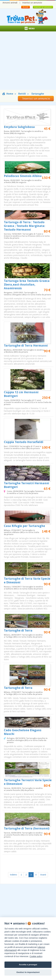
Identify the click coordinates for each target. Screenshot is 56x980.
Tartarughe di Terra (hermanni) (27, 828)
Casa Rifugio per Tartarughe (24, 526)
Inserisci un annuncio (32, 3)
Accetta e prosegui (28, 965)
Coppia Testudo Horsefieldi (24, 442)
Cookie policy (36, 956)
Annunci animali (10, 3)
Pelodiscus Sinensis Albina (23, 176)
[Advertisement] (28, 62)
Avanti (43, 875)
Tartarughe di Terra (18, 630)
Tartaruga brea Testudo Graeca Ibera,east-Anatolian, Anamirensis (27, 285)
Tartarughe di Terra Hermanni (26, 346)
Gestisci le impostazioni (28, 972)
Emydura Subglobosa (19, 127)
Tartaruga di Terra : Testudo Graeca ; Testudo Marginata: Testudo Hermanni (24, 226)
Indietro (14, 875)
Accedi (25, 7)
